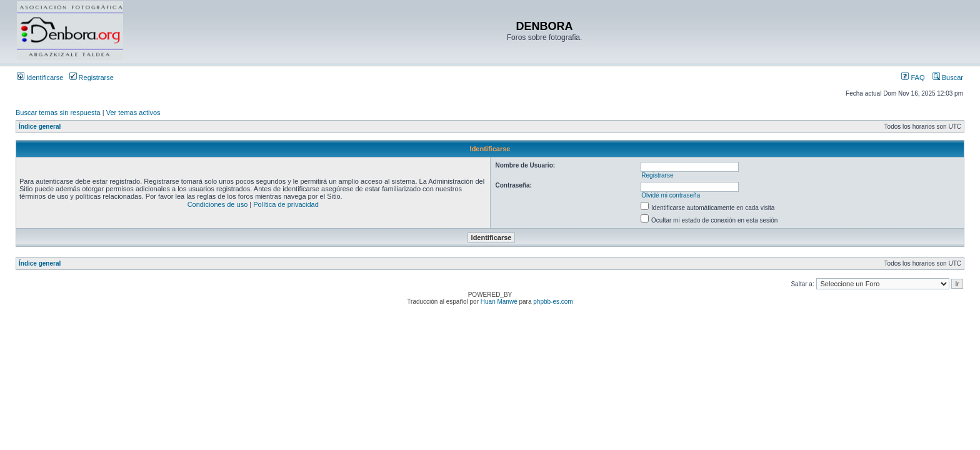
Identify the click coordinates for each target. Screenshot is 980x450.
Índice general (40, 127)
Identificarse (40, 77)
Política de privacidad (286, 204)
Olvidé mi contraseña (671, 195)
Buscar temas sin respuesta (58, 112)
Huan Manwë (499, 302)
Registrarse (92, 77)
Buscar (948, 77)
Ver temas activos (133, 112)
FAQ (913, 77)
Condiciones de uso (218, 204)
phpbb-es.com (553, 302)
